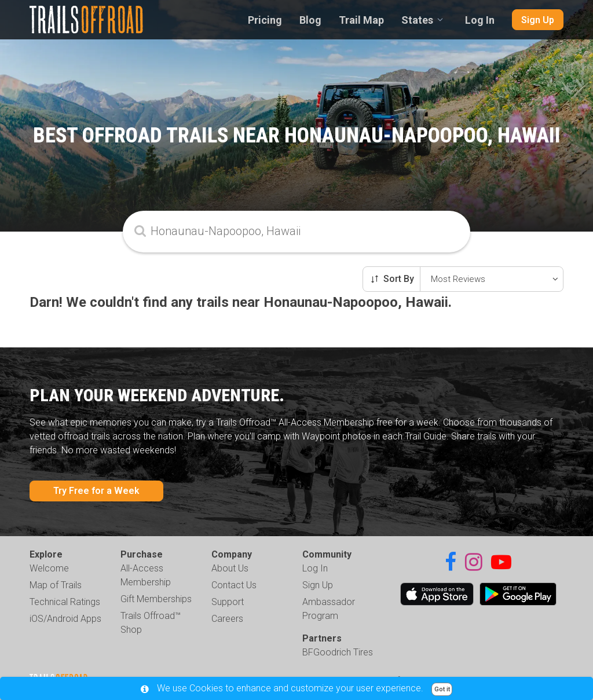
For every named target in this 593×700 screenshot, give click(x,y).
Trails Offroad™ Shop (151, 623)
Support (228, 602)
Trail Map (361, 20)
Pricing (265, 20)
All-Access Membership (146, 575)
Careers (227, 619)
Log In (480, 20)
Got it (442, 689)
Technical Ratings (65, 602)
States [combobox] (417, 20)
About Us (230, 568)
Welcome (49, 568)
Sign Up (538, 20)
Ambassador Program (329, 609)
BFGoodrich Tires (338, 652)
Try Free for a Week (96, 491)
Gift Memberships (156, 599)
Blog (310, 20)
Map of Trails (56, 585)
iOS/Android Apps (65, 619)
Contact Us (234, 585)
